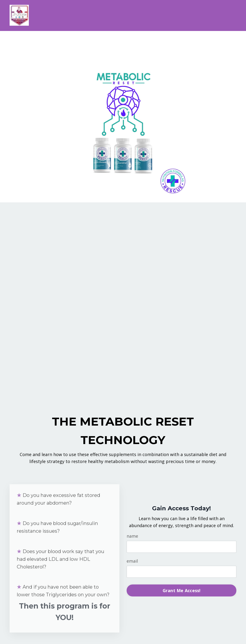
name (132, 536)
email (132, 561)
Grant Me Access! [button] (182, 590)
